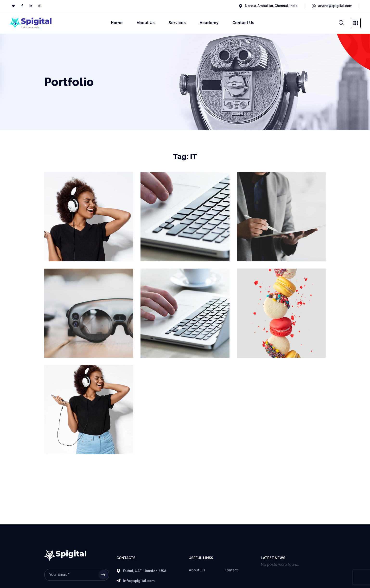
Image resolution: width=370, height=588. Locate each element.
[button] (341, 23)
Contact (231, 570)
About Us (197, 570)
